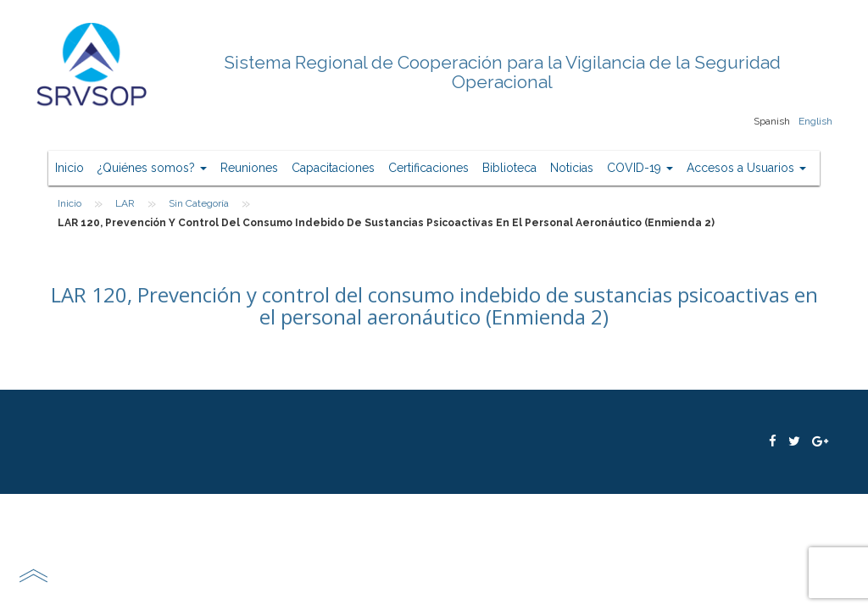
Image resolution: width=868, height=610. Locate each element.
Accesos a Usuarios (746, 168)
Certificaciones (428, 168)
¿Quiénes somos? (152, 168)
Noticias (572, 168)
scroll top (33, 575)
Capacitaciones (333, 168)
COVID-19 (640, 168)
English (815, 121)
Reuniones (249, 168)
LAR (125, 203)
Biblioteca (509, 168)
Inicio (70, 168)
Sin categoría (199, 203)
